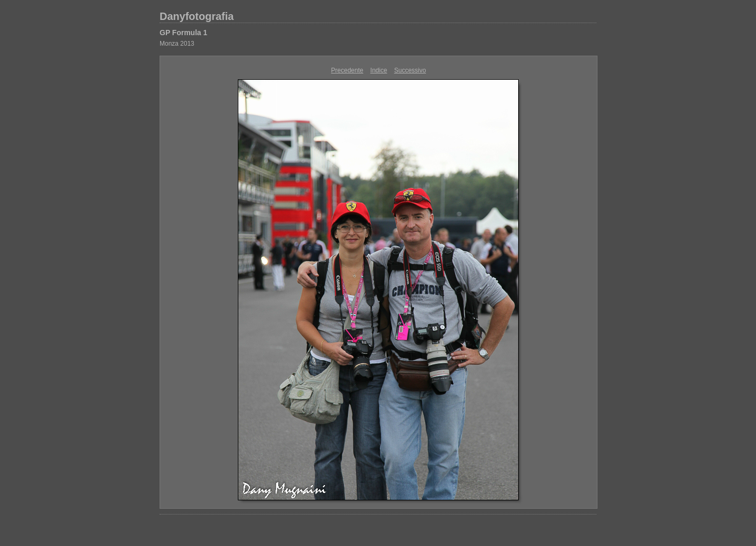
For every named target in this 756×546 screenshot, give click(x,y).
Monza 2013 (177, 44)
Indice (379, 70)
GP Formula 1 (183, 33)
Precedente (347, 70)
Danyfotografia (197, 16)
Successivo (410, 70)
